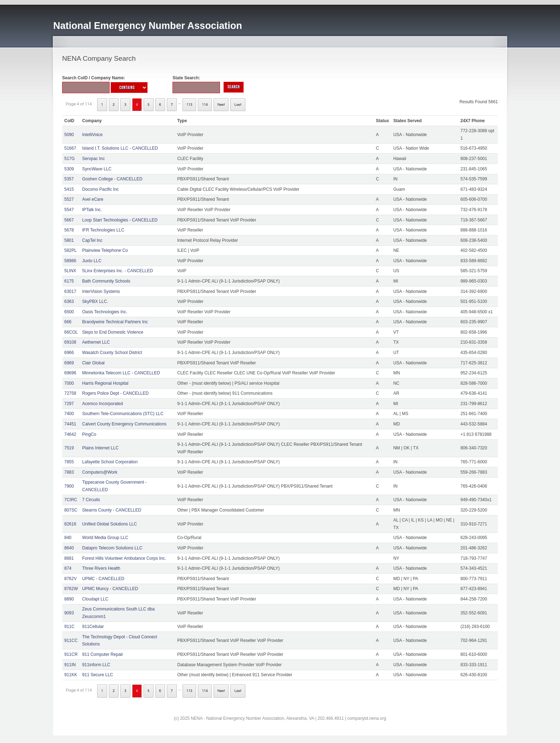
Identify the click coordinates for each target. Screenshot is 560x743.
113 (189, 105)
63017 (70, 291)
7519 (69, 448)
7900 (69, 486)
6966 (69, 353)
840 (68, 538)
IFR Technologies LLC (103, 230)
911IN (70, 665)
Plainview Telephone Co (105, 250)
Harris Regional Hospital (105, 383)
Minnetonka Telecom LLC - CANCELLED (121, 373)
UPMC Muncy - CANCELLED (110, 589)
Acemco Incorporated (102, 404)
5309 (69, 169)
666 (68, 322)
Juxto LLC (92, 261)
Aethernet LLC (96, 342)
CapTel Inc (92, 240)
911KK (71, 675)
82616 (70, 524)
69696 (70, 373)
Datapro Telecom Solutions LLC (112, 548)
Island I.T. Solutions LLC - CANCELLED (120, 148)
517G (69, 159)
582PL (71, 250)
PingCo (89, 434)
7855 (69, 462)
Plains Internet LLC (100, 448)
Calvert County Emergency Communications (124, 424)
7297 (69, 404)
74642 (70, 434)
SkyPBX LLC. (95, 301)
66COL (71, 332)
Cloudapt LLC (95, 599)
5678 (69, 230)
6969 (69, 363)
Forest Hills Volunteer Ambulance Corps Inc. (124, 558)
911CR (71, 654)
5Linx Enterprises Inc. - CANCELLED (117, 271)
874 (68, 568)
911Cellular (93, 627)
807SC (71, 510)
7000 (69, 383)
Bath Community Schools (106, 281)
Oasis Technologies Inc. (105, 312)
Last (238, 105)
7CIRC (71, 500)
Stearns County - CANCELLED (112, 510)
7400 (69, 414)
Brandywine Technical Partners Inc (115, 322)
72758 (70, 393)
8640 (69, 548)
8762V (71, 579)
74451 (70, 424)
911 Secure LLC (98, 675)
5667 (69, 220)
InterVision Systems (101, 291)
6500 (69, 312)
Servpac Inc (93, 159)
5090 (69, 135)
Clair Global (93, 363)
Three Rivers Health (101, 568)
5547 (69, 210)
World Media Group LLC (105, 538)
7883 (69, 472)
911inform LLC (96, 665)
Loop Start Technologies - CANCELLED (120, 220)
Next (221, 105)
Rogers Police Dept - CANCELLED (115, 393)
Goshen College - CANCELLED (112, 179)
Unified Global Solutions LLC (109, 524)
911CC (71, 640)
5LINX (70, 271)
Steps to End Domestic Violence (113, 332)
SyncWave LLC (97, 169)
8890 (69, 599)
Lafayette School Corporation (110, 462)
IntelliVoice (92, 135)
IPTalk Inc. (92, 210)
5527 (69, 199)
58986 (70, 261)
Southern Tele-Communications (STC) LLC (123, 414)
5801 (69, 240)
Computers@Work (100, 472)
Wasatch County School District (112, 353)
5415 (69, 189)
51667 (70, 148)
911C (69, 627)
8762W (71, 589)
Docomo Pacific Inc (101, 189)
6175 (69, 281)
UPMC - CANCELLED (103, 579)
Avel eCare (93, 199)
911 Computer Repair (103, 654)
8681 (69, 558)
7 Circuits (91, 500)
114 (205, 105)
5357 (69, 179)
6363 (69, 301)
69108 (70, 342)
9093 (69, 613)
